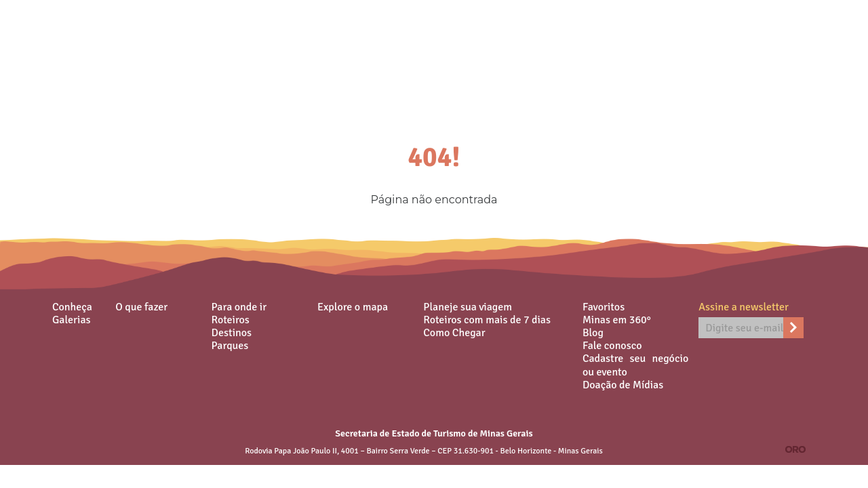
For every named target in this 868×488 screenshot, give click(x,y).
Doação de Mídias (623, 385)
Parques (230, 346)
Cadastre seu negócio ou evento (635, 365)
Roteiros (231, 320)
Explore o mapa (353, 307)
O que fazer (141, 307)
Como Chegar (454, 333)
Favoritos (604, 307)
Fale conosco (612, 346)
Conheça (72, 307)
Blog (593, 333)
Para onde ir (239, 307)
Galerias (72, 320)
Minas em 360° (617, 320)
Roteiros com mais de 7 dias (487, 320)
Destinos (232, 333)
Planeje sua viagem (468, 307)
